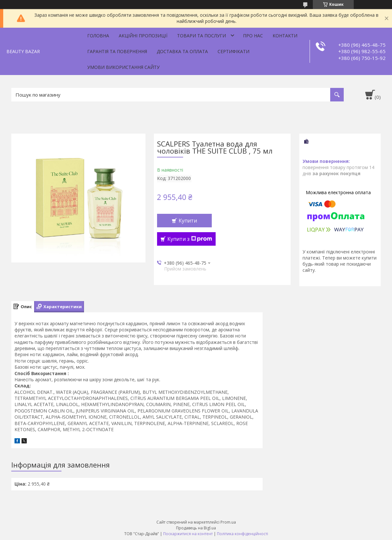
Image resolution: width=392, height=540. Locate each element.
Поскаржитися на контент (188, 534)
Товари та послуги (201, 36)
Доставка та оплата (182, 51)
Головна (98, 36)
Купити (188, 221)
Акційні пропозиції (143, 36)
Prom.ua (228, 522)
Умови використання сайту (123, 67)
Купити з (190, 239)
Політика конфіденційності (243, 534)
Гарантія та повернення (117, 51)
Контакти (285, 36)
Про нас (253, 36)
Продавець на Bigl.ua (196, 528)
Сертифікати (233, 51)
